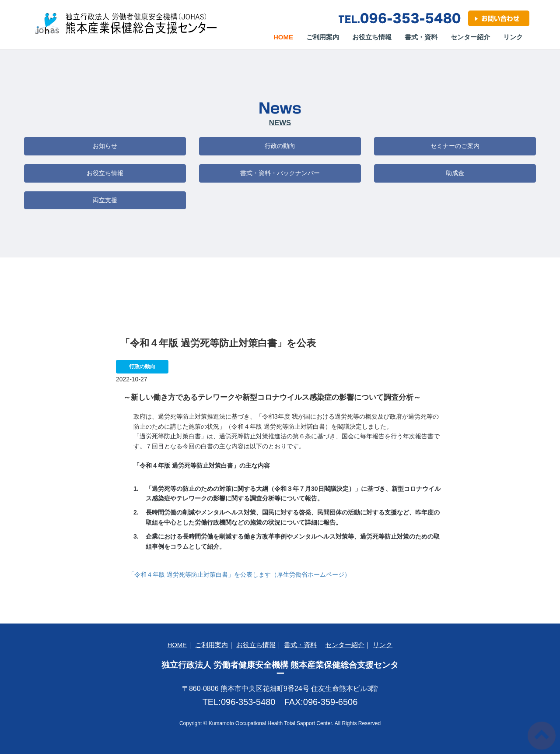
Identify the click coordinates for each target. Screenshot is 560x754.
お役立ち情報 (372, 37)
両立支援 (105, 200)
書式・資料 (421, 37)
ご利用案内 (323, 37)
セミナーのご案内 (455, 146)
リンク (513, 37)
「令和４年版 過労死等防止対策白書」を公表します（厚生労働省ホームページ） (239, 574)
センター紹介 (470, 37)
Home (287, 37)
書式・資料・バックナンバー (280, 173)
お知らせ (105, 146)
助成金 (455, 173)
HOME (177, 645)
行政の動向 (280, 146)
